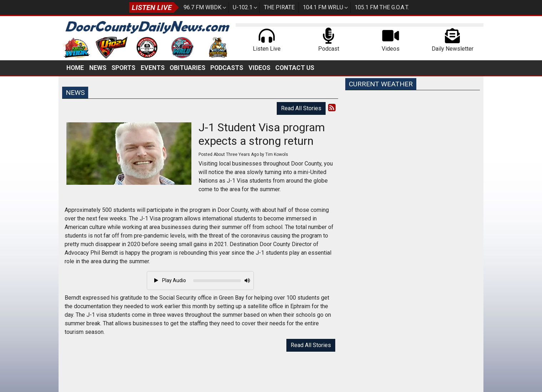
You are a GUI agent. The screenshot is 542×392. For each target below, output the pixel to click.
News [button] (98, 68)
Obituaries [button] (187, 68)
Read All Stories (301, 108)
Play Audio (170, 280)
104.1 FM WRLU (323, 7)
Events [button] (153, 68)
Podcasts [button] (227, 68)
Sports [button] (123, 68)
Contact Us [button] (295, 68)
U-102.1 (243, 7)
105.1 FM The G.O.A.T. (382, 7)
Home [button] (75, 68)
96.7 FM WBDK (202, 7)
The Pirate (279, 7)
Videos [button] (259, 68)
